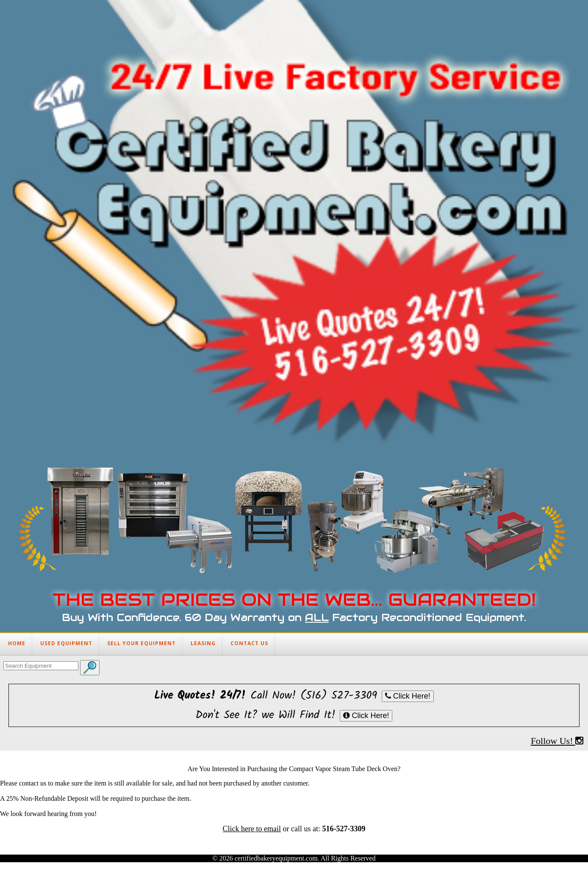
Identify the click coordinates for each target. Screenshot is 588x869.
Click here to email (252, 829)
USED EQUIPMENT (66, 643)
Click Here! (408, 696)
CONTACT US (249, 643)
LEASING (203, 643)
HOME (17, 643)
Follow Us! (557, 741)
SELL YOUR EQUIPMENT (141, 643)
